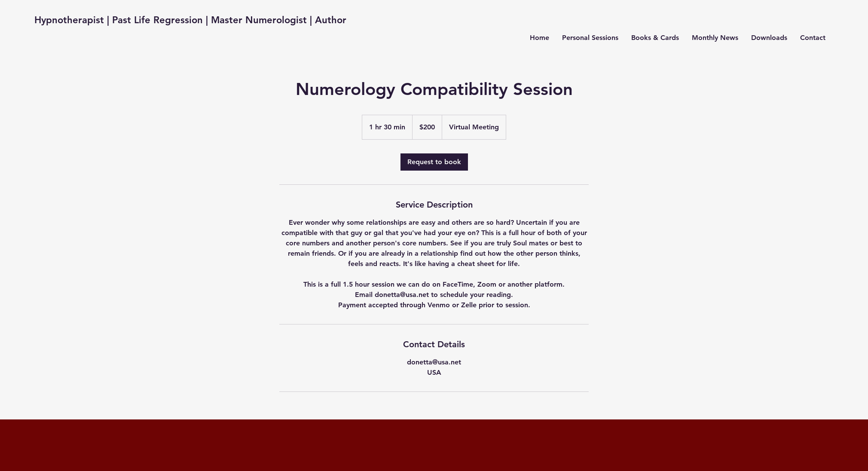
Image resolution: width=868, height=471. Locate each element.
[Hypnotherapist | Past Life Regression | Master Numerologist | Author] (190, 20)
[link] (434, 162)
